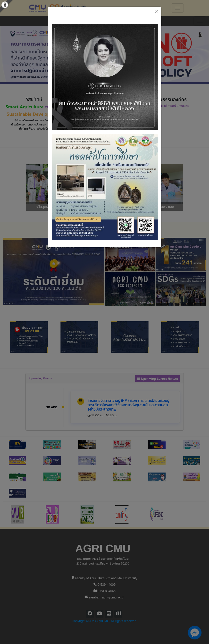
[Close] (156, 12)
